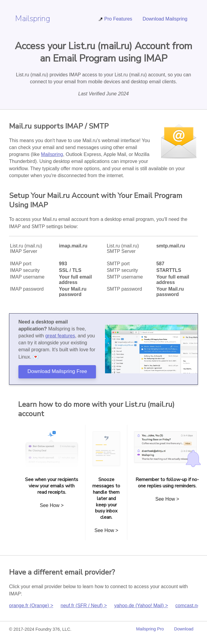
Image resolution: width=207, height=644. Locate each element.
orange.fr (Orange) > (31, 606)
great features (60, 336)
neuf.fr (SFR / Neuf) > (84, 606)
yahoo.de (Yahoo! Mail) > (141, 606)
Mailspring (33, 19)
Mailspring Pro (150, 629)
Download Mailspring (165, 19)
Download (184, 629)
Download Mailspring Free (57, 371)
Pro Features (115, 19)
